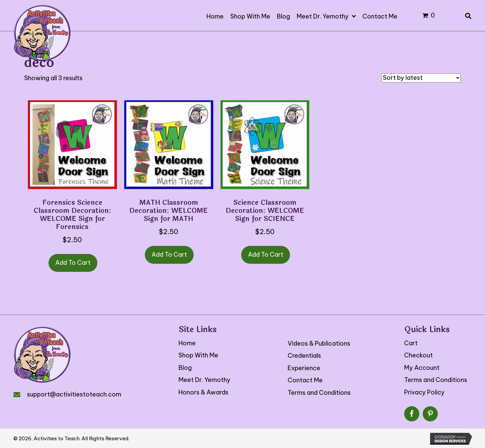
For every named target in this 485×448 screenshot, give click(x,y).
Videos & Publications (319, 343)
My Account (422, 368)
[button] (412, 414)
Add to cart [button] (73, 263)
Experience (304, 368)
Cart (411, 343)
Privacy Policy (424, 392)
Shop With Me (198, 355)
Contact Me (305, 380)
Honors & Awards (203, 392)
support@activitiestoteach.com (74, 394)
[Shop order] (421, 78)
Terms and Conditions (319, 393)
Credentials (304, 356)
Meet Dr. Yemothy (204, 380)
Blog (185, 368)
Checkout (418, 355)
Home (187, 343)
